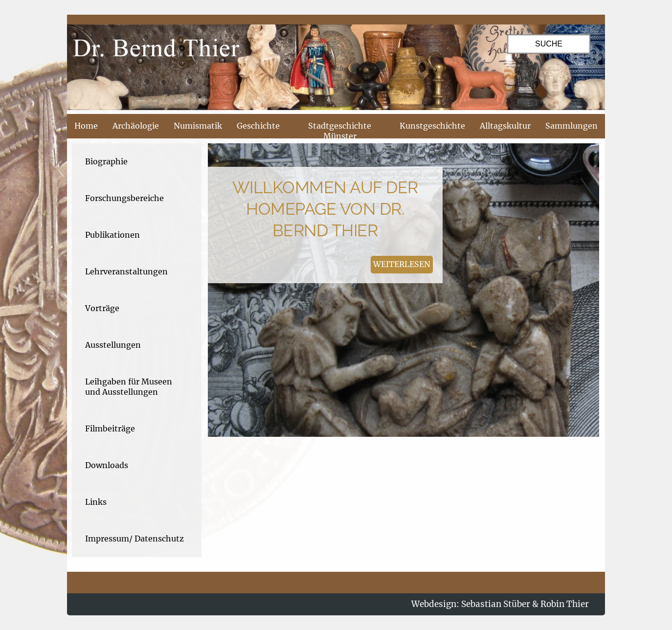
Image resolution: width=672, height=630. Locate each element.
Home (86, 126)
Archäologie (136, 126)
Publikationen (112, 235)
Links (96, 502)
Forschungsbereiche (124, 198)
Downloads (107, 465)
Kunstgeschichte (432, 126)
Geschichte (258, 126)
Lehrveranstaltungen (126, 271)
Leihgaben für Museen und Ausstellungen (129, 387)
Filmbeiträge (110, 428)
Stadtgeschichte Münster (340, 131)
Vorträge (102, 308)
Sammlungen (571, 126)
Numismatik (198, 126)
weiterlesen (402, 264)
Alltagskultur (505, 126)
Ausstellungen (113, 345)
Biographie (106, 161)
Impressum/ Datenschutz (134, 539)
